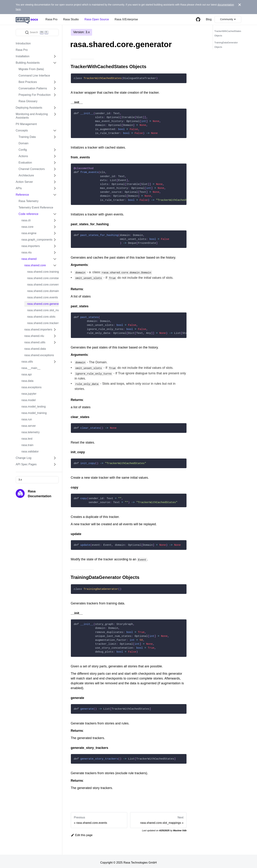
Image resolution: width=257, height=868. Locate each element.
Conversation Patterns (33, 88)
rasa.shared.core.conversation (43, 285)
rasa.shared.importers (38, 329)
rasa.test (27, 439)
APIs (19, 188)
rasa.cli (26, 220)
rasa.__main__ (31, 368)
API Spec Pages (26, 464)
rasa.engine (29, 233)
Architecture (26, 175)
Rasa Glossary (28, 101)
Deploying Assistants (29, 108)
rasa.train (27, 445)
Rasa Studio (71, 19)
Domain (23, 143)
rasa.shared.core (35, 265)
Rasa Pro (51, 19)
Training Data (27, 137)
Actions (23, 156)
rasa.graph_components (37, 240)
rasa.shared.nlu (34, 336)
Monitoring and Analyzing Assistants (32, 116)
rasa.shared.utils (35, 342)
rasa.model (29, 400)
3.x (20, 480)
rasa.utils (27, 362)
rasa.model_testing (34, 407)
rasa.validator (30, 451)
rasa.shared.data (35, 349)
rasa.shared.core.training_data (43, 272)
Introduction (23, 43)
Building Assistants (28, 63)
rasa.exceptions (32, 387)
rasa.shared (29, 259)
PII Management (26, 124)
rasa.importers (31, 246)
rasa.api (27, 374)
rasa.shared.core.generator (43, 304)
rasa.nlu (27, 252)
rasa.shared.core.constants (43, 278)
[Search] (37, 32)
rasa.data (27, 381)
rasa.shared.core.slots (41, 317)
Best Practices (28, 82)
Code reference (28, 214)
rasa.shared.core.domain (43, 291)
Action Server (24, 182)
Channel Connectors (32, 169)
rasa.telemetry (31, 432)
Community (227, 19)
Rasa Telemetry (28, 201)
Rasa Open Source (97, 19)
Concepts (22, 130)
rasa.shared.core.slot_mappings (43, 310)
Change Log (24, 458)
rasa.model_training (34, 413)
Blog (209, 19)
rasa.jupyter (29, 394)
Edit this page (82, 833)
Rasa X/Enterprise (126, 19)
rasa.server (29, 426)
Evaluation (25, 163)
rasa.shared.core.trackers (43, 323)
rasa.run (27, 419)
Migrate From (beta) (31, 69)
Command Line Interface (34, 76)
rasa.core (27, 227)
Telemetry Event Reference (36, 208)
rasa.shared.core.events (43, 297)
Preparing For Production (35, 95)
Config (23, 150)
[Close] (240, 5)
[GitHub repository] (198, 19)
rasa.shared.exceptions (39, 355)
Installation (23, 56)
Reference (22, 195)
